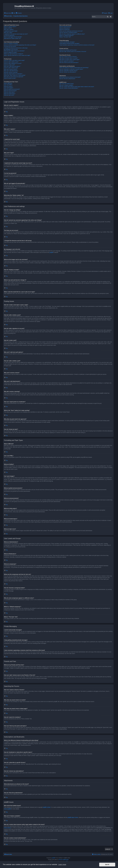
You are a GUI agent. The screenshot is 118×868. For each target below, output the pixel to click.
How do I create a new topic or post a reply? (14, 60)
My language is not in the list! (11, 49)
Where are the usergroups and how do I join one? (71, 31)
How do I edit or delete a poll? (11, 68)
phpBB (51, 252)
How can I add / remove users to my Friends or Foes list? (73, 51)
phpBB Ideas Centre (73, 817)
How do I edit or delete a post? (11, 62)
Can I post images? (9, 88)
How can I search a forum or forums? (68, 57)
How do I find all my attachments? (67, 79)
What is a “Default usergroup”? (67, 35)
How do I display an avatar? (11, 52)
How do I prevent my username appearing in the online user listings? (20, 45)
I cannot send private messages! (67, 42)
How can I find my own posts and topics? (69, 62)
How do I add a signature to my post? (13, 63)
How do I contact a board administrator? (69, 88)
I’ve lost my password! (9, 35)
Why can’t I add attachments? (11, 71)
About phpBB (7, 809)
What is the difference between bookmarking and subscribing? (74, 68)
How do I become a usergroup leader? (68, 32)
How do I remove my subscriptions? (68, 72)
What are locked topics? (10, 94)
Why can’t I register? (9, 29)
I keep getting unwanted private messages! (69, 43)
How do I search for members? (67, 61)
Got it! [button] (107, 865)
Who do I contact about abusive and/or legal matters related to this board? (77, 87)
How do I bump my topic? (10, 78)
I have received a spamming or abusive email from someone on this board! (77, 45)
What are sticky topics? (9, 92)
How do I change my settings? (11, 43)
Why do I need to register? (10, 27)
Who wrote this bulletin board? (66, 84)
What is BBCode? (8, 83)
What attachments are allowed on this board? (70, 77)
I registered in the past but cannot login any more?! (16, 34)
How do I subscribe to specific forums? (68, 71)
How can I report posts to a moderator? (13, 74)
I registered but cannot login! (11, 31)
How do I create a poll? (9, 65)
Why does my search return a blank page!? (69, 60)
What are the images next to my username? (14, 51)
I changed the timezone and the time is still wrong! (16, 48)
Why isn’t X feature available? (66, 85)
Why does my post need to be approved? (14, 77)
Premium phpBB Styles (64, 860)
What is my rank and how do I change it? (14, 54)
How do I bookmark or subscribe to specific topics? (71, 69)
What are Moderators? (65, 28)
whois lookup (7, 828)
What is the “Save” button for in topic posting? (15, 75)
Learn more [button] (62, 864)
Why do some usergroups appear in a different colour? (72, 34)
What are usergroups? (65, 29)
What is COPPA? (8, 28)
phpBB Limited (47, 807)
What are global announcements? (12, 89)
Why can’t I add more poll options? (12, 66)
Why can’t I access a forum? (11, 69)
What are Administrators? (65, 27)
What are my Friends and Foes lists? (68, 50)
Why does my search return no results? (69, 58)
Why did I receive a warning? (11, 72)
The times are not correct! (10, 46)
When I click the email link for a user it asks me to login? (17, 55)
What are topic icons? (9, 95)
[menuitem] (13, 13)
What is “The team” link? (65, 37)
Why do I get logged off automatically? (13, 37)
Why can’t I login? (8, 32)
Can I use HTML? (8, 85)
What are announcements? (10, 91)
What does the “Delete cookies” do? (12, 38)
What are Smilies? (8, 86)
